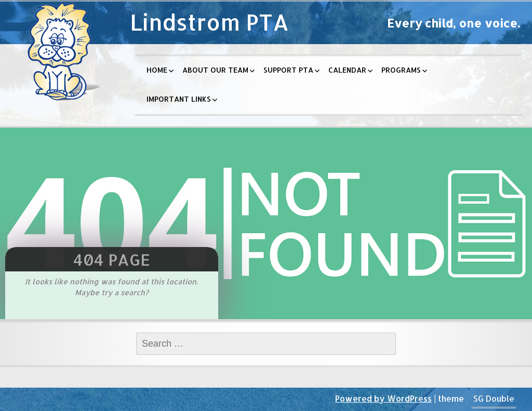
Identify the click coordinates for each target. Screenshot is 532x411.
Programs (401, 70)
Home (157, 70)
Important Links (179, 99)
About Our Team (215, 70)
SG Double (494, 398)
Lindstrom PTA (209, 22)
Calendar (347, 70)
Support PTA (288, 70)
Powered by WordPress (383, 398)
